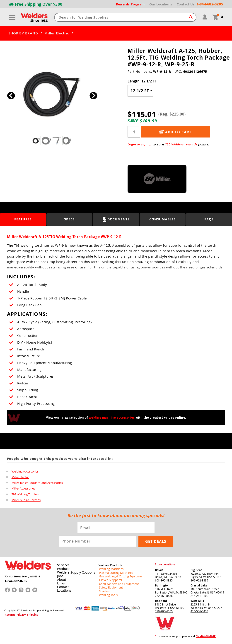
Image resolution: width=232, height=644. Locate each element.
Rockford (161, 602)
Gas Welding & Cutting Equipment (120, 577)
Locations (63, 591)
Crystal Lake (199, 586)
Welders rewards (184, 144)
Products (63, 569)
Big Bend (197, 571)
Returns (8, 615)
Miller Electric (57, 33)
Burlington (162, 586)
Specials (104, 591)
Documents (116, 219)
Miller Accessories (23, 489)
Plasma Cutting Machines (115, 573)
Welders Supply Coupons (74, 573)
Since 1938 (39, 21)
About (61, 580)
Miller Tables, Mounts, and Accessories (37, 483)
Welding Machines (110, 569)
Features (23, 219)
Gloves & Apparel (110, 580)
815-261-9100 (199, 596)
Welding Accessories (25, 471)
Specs (69, 219)
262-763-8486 (164, 596)
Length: (142, 81)
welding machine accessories (112, 417)
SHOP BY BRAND (23, 33)
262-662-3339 (199, 581)
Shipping (26, 615)
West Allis (197, 602)
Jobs (59, 577)
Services (62, 566)
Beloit (159, 571)
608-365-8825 (164, 581)
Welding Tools (107, 595)
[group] (52, 94)
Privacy (17, 615)
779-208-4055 (164, 612)
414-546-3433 (199, 612)
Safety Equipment (110, 588)
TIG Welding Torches (25, 495)
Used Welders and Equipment (117, 584)
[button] (93, 95)
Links (60, 584)
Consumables (163, 219)
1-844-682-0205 (14, 580)
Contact (62, 588)
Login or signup (140, 144)
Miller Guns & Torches (26, 501)
